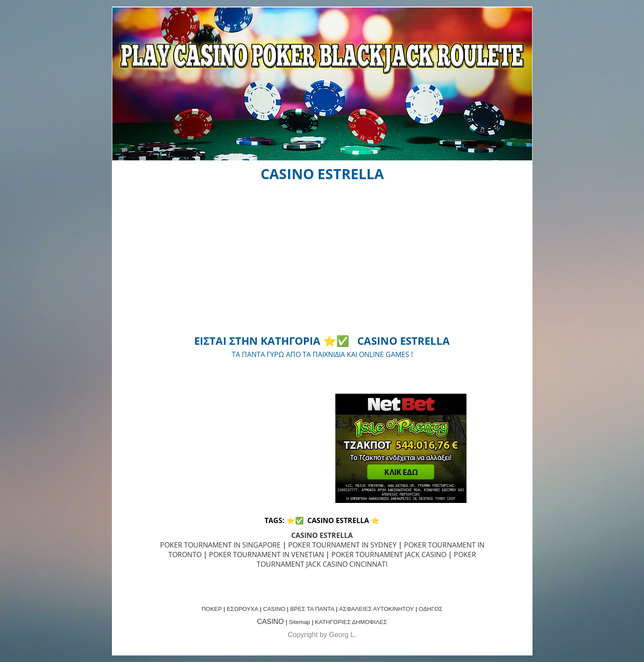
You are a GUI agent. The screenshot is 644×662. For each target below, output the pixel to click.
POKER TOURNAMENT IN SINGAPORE (220, 545)
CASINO (274, 609)
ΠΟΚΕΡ (212, 609)
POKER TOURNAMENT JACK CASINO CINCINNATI (366, 559)
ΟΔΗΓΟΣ (431, 609)
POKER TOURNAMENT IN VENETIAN (266, 555)
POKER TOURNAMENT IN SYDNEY (342, 545)
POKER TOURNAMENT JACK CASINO (389, 555)
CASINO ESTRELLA (322, 535)
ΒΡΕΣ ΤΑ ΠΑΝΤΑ (312, 609)
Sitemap (300, 622)
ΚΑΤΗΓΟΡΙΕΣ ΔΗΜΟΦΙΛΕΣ (351, 622)
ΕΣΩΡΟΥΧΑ (242, 609)
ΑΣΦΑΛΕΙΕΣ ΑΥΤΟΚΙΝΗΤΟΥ (377, 609)
